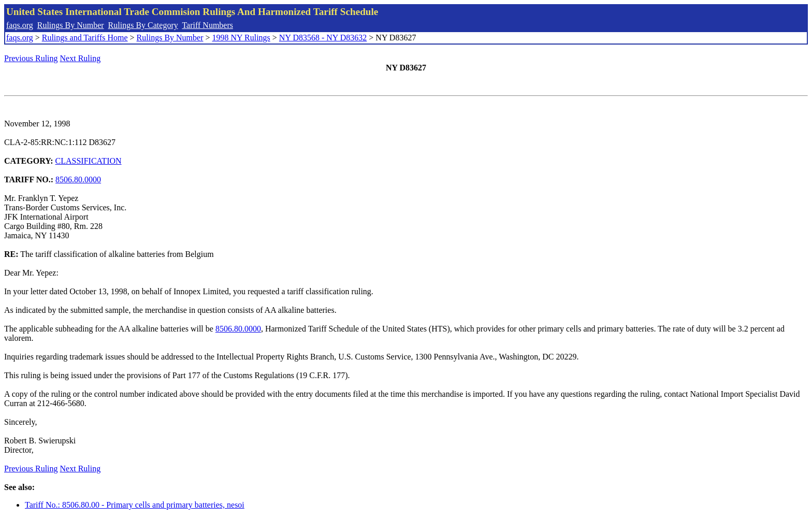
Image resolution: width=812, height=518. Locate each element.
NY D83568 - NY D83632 (323, 38)
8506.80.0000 (78, 179)
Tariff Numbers (207, 25)
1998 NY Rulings (241, 38)
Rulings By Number (71, 25)
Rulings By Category (143, 25)
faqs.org (20, 25)
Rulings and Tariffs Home (85, 38)
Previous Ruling (31, 58)
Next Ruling (81, 58)
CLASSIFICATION (89, 161)
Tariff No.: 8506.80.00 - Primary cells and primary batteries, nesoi (135, 505)
